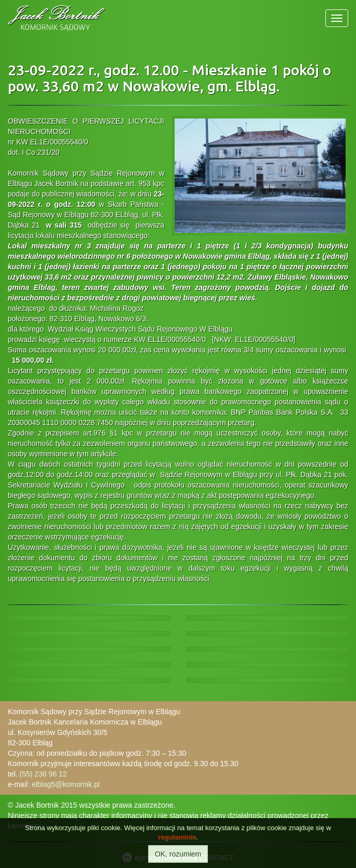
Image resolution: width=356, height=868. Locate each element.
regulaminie (177, 837)
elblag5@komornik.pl (66, 784)
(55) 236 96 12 (43, 774)
